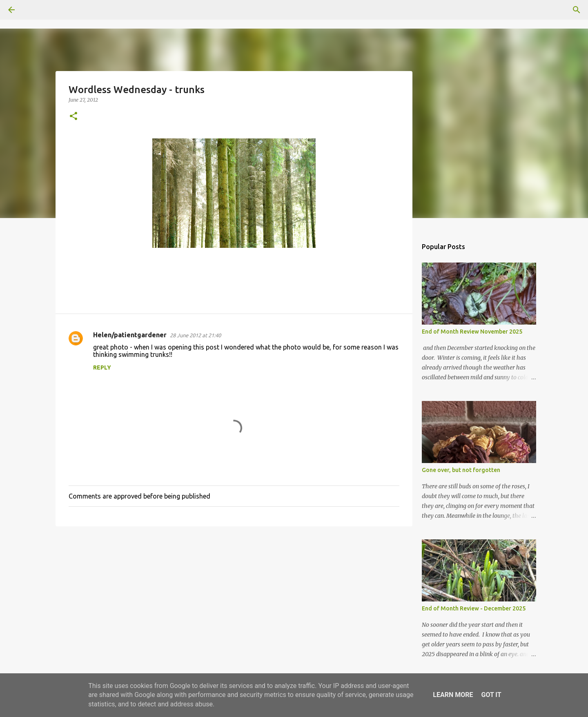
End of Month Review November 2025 (472, 332)
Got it (491, 695)
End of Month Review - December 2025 (474, 608)
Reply (102, 367)
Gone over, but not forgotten (461, 470)
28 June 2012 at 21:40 (195, 335)
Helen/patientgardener (130, 335)
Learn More (453, 695)
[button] (73, 117)
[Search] (34, 10)
